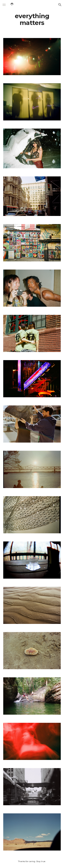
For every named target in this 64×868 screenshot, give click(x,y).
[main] (32, 20)
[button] (4, 5)
